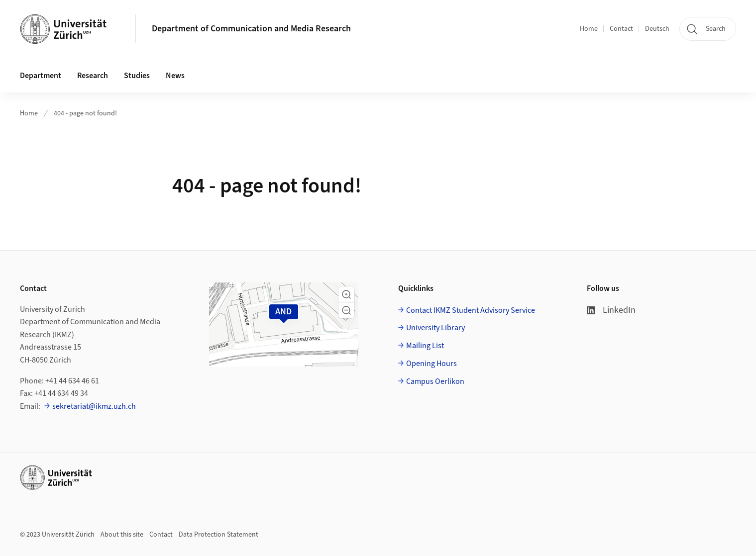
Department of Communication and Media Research (251, 29)
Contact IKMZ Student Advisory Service (471, 310)
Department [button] (41, 76)
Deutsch (657, 29)
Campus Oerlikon (435, 381)
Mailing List (425, 346)
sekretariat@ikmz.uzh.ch (94, 406)
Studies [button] (137, 76)
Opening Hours (432, 364)
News (175, 76)
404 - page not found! (85, 113)
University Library (435, 328)
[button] (346, 294)
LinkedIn (611, 310)
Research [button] (93, 76)
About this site (122, 535)
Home (589, 29)
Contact (621, 29)
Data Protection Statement (218, 535)
